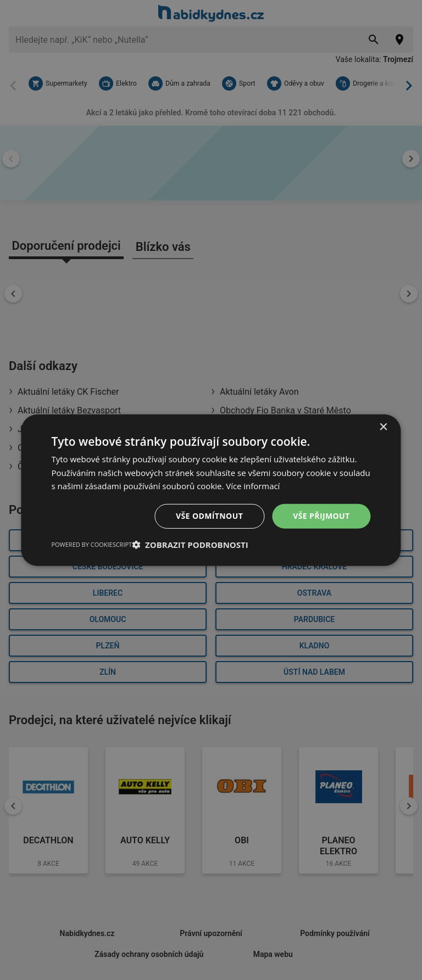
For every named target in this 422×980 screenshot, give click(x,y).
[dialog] (211, 490)
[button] (190, 545)
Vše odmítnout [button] (209, 516)
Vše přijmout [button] (321, 516)
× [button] (383, 427)
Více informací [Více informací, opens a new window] (253, 486)
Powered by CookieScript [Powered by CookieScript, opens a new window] (91, 544)
